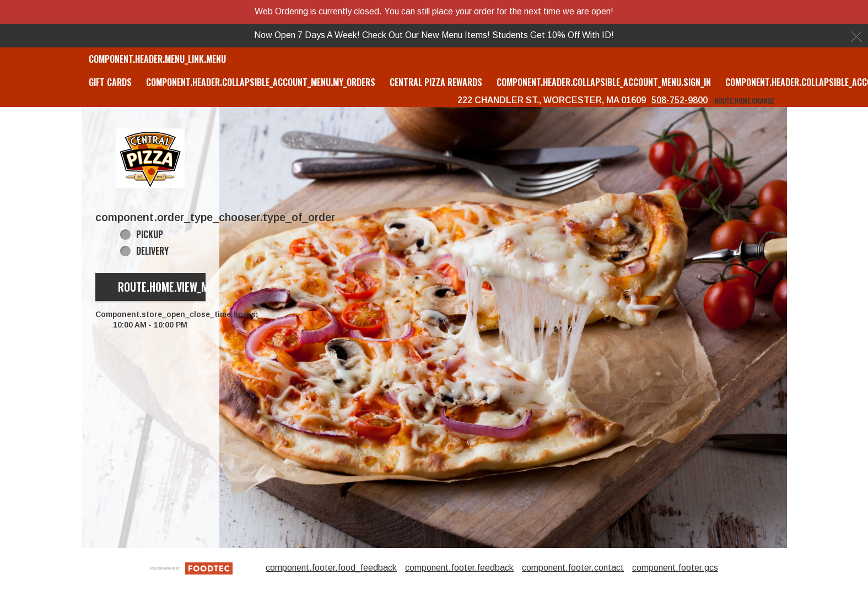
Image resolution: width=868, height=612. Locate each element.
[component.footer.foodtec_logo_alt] (191, 568)
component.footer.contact (573, 568)
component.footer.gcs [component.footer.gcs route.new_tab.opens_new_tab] (675, 568)
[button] (150, 158)
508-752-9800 (680, 100)
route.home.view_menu (172, 287)
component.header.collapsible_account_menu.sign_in (604, 82)
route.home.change (744, 101)
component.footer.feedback (459, 568)
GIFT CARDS (110, 82)
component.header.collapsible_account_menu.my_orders (261, 82)
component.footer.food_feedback (331, 568)
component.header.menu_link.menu (157, 59)
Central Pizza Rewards (436, 82)
